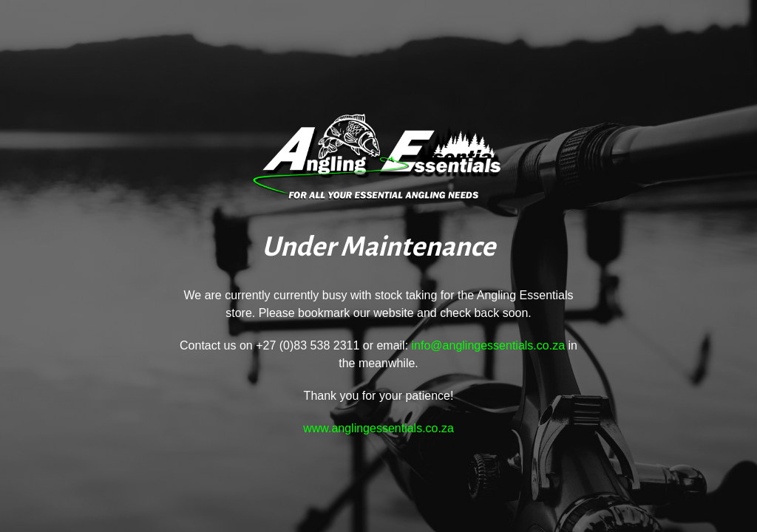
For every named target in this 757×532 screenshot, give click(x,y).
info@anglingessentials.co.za (488, 345)
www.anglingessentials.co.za (378, 428)
